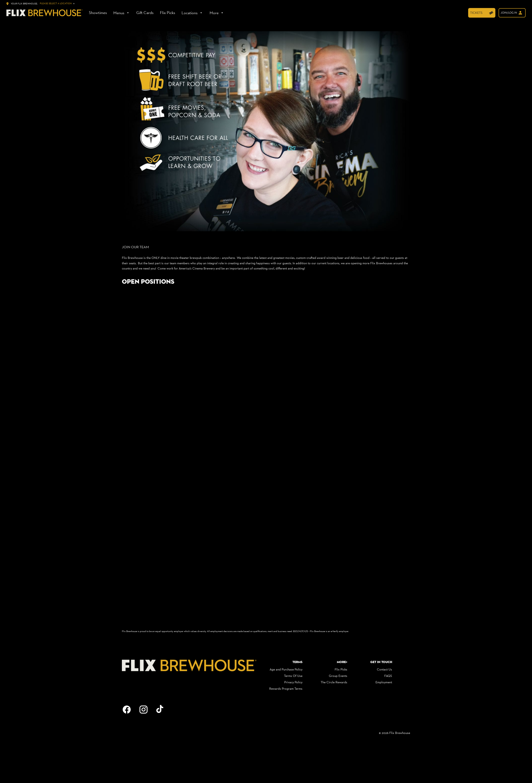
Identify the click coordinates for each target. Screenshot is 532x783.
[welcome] (512, 13)
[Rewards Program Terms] (286, 689)
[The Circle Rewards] (334, 682)
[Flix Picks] (168, 13)
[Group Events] (338, 676)
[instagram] (144, 710)
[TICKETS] (482, 13)
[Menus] (122, 13)
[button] (266, 131)
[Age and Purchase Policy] (286, 669)
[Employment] (384, 682)
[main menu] (157, 13)
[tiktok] (160, 710)
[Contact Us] (384, 669)
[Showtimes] (98, 13)
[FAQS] (388, 676)
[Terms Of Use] (293, 676)
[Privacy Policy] (293, 682)
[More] (217, 13)
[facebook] (127, 710)
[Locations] (192, 13)
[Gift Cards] (145, 13)
